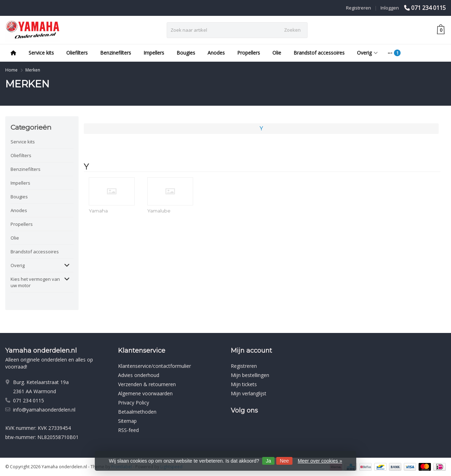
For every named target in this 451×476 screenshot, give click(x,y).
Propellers (249, 53)
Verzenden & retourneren (147, 384)
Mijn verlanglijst (249, 393)
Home (11, 70)
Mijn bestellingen (250, 375)
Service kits (41, 53)
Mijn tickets (244, 384)
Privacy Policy (134, 403)
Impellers (154, 53)
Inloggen (390, 8)
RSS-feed (128, 430)
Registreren (359, 8)
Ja (268, 461)
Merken (33, 70)
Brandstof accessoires (319, 53)
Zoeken (292, 30)
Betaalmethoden (137, 412)
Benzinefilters (116, 53)
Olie (277, 53)
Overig (367, 53)
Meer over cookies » (320, 461)
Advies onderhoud (139, 375)
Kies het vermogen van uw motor (35, 282)
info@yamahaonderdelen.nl (44, 410)
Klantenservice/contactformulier (155, 366)
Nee (284, 461)
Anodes (216, 53)
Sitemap (127, 421)
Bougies (186, 53)
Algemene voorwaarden (145, 393)
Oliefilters (77, 53)
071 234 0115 (428, 8)
